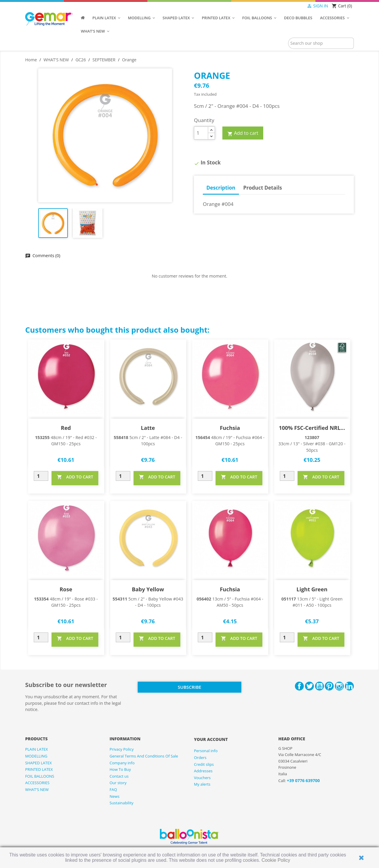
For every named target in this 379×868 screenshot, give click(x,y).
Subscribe (189, 687)
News (114, 796)
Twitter (309, 686)
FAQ (113, 789)
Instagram (339, 686)
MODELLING (36, 756)
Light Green (312, 589)
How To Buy (120, 769)
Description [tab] (221, 188)
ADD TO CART (75, 477)
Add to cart (243, 133)
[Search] (321, 43)
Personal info (206, 751)
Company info (122, 763)
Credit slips (204, 764)
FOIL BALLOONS (40, 776)
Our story (118, 783)
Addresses (203, 771)
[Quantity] (201, 133)
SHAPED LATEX (38, 763)
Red (66, 428)
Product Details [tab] (263, 188)
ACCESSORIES (37, 783)
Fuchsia (230, 428)
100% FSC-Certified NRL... (312, 428)
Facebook (299, 686)
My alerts (202, 784)
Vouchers (202, 778)
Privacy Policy (122, 749)
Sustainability (122, 803)
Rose (66, 589)
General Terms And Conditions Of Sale (144, 756)
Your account (211, 739)
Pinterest (329, 686)
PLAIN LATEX (37, 749)
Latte (148, 428)
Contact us (119, 776)
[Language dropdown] (295, 6)
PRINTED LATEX (39, 769)
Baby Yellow (148, 589)
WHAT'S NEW (37, 789)
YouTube (319, 686)
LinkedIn (349, 686)
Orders (200, 758)
